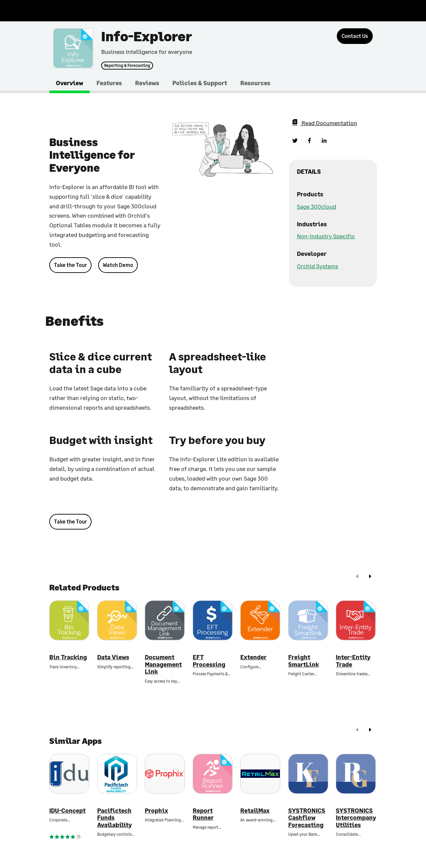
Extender (253, 657)
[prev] (357, 577)
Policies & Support (200, 83)
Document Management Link (163, 664)
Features (109, 83)
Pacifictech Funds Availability (114, 818)
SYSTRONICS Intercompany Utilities (356, 818)
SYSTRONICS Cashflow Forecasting (307, 818)
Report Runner (203, 814)
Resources (255, 83)
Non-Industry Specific (326, 236)
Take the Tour (70, 265)
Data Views (113, 657)
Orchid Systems (318, 266)
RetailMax (255, 811)
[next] (370, 577)
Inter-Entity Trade (353, 661)
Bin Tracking (68, 657)
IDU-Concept (67, 811)
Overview (70, 83)
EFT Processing (209, 661)
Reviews (147, 83)
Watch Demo (118, 265)
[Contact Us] (355, 36)
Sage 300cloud (317, 206)
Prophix (156, 811)
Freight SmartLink (304, 661)
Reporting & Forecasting (127, 66)
